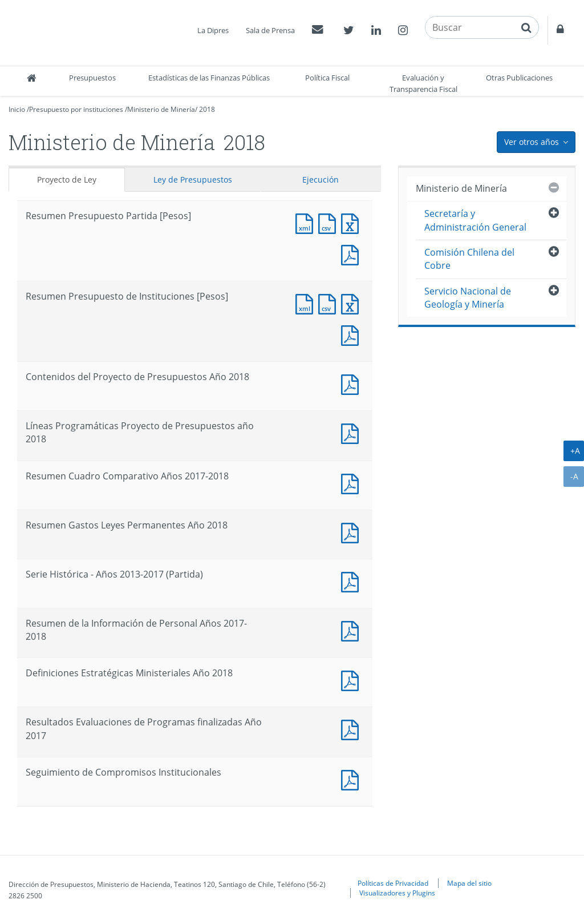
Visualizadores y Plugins (397, 893)
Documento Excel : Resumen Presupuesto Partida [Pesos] (352, 222)
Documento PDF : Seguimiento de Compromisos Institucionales (352, 779)
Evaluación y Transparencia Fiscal (423, 83)
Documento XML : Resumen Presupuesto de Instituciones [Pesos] (307, 303)
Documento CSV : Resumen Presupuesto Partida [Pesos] (330, 222)
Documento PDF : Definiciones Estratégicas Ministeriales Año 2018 (352, 679)
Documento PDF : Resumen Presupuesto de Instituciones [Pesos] (352, 334)
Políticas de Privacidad (393, 883)
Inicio (17, 109)
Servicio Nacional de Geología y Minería (468, 298)
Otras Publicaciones (519, 78)
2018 (207, 109)
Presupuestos (92, 78)
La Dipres (213, 30)
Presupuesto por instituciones (76, 109)
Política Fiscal (327, 78)
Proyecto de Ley (67, 179)
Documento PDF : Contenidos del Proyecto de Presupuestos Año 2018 (352, 383)
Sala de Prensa (270, 30)
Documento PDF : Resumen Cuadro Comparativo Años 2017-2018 (352, 483)
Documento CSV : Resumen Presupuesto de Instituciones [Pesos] (330, 303)
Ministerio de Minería (161, 109)
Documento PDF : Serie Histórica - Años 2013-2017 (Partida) (352, 581)
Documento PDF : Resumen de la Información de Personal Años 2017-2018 (352, 630)
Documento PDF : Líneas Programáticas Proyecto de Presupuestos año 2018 (352, 432)
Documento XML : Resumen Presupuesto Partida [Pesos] (307, 222)
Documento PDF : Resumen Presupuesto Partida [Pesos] (352, 254)
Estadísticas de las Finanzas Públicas (209, 78)
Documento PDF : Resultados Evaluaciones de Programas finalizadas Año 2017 (352, 729)
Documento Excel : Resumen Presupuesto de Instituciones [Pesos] (352, 303)
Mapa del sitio (469, 883)
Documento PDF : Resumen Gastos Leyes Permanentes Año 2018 (352, 532)
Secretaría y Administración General (475, 220)
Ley (193, 179)
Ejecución (321, 179)
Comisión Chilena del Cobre (469, 259)
